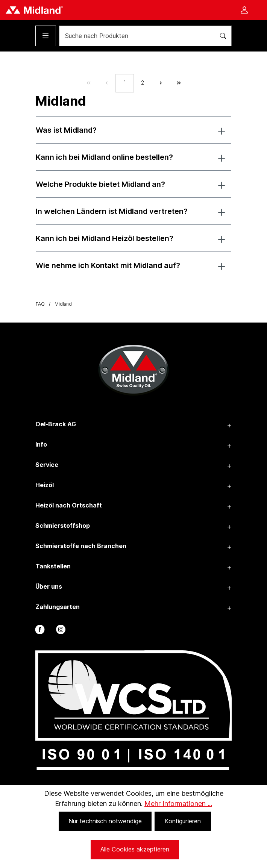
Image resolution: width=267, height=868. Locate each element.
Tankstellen (53, 566)
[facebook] (39, 631)
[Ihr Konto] (244, 11)
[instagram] (60, 631)
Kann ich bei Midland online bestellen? (104, 157)
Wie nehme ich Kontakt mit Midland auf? (108, 265)
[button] (221, 130)
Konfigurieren (183, 821)
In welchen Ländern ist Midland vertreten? (112, 211)
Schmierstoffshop (63, 526)
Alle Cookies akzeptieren (135, 849)
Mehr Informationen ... (178, 804)
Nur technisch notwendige (105, 821)
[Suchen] (221, 36)
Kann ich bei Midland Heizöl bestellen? (105, 238)
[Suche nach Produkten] (135, 36)
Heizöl (45, 485)
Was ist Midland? (66, 130)
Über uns (49, 586)
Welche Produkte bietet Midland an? (100, 184)
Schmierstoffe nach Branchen (81, 546)
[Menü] (46, 36)
